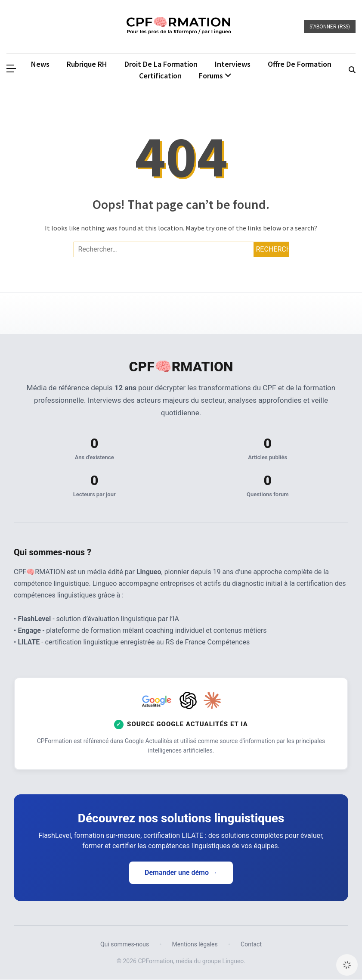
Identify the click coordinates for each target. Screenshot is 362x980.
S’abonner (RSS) (330, 26)
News (40, 64)
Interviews (233, 64)
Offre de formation (300, 64)
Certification (160, 76)
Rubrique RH (87, 64)
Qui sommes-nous (125, 945)
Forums (211, 76)
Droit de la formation (161, 64)
